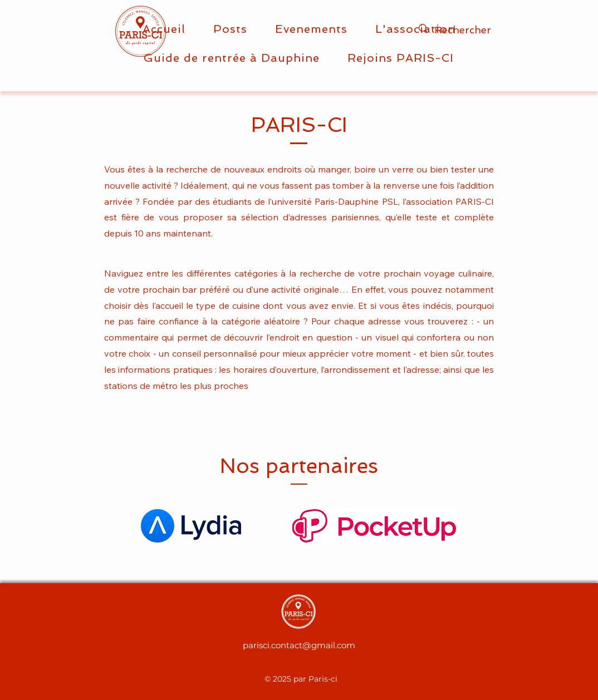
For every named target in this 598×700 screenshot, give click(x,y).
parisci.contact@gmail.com (299, 645)
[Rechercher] (486, 30)
